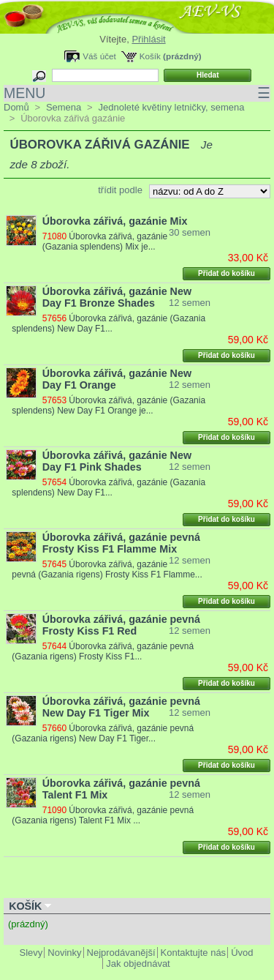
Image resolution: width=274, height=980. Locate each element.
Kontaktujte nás (194, 953)
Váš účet (99, 56)
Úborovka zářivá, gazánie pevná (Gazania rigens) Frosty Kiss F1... (103, 651)
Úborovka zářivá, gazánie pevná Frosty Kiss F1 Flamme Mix (121, 543)
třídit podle (120, 190)
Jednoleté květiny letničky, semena (171, 107)
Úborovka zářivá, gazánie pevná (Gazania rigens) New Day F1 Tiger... (103, 733)
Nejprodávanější (121, 953)
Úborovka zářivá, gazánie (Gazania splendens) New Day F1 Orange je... (109, 405)
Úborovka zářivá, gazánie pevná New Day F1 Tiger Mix (121, 707)
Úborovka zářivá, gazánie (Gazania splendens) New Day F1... (109, 323)
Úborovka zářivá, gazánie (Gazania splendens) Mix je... (105, 242)
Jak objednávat (138, 964)
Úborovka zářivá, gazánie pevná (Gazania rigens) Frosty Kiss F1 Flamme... (107, 569)
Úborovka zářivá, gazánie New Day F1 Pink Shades (117, 461)
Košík (150, 56)
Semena (64, 107)
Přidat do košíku (227, 273)
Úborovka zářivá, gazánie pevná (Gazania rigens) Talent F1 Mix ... (103, 815)
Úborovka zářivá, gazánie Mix (115, 221)
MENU (137, 93)
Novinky (64, 953)
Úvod (242, 953)
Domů (16, 107)
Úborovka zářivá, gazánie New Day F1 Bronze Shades (117, 297)
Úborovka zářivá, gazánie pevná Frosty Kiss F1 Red (121, 625)
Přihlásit (148, 39)
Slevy (31, 953)
